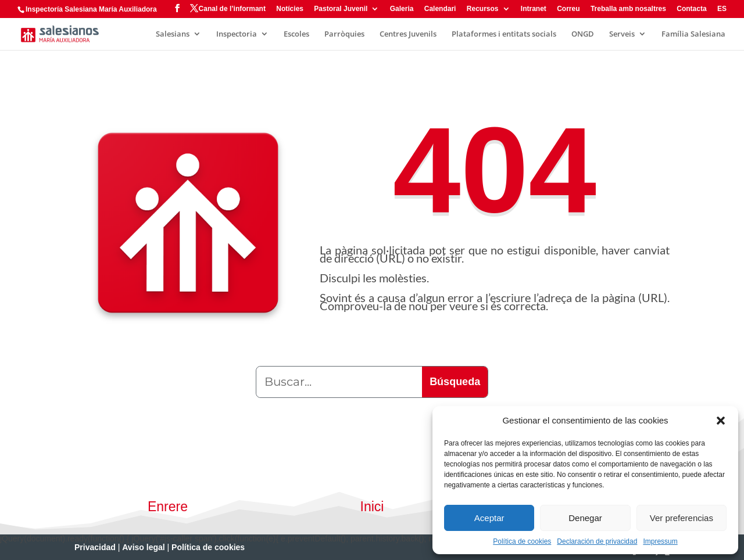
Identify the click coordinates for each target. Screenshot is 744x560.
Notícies (290, 9)
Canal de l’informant (232, 9)
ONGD (583, 34)
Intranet (534, 9)
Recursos (483, 9)
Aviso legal (143, 547)
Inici (372, 507)
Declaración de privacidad (597, 541)
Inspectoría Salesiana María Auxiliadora (91, 9)
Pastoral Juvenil (341, 9)
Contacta (691, 9)
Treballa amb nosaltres (628, 9)
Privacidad (95, 547)
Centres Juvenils (408, 34)
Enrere (168, 507)
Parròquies (344, 34)
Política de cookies (522, 541)
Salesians (173, 34)
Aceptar (489, 518)
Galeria (402, 9)
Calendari (440, 9)
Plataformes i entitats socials (504, 34)
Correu (568, 9)
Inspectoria (237, 34)
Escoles (296, 34)
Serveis (622, 34)
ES (722, 9)
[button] (721, 421)
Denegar (585, 518)
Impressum (660, 541)
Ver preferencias (682, 518)
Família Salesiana (693, 34)
